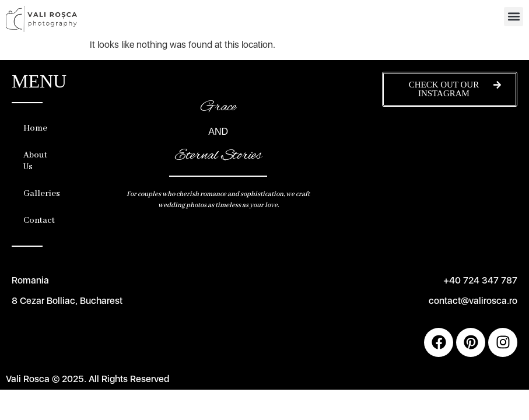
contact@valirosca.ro (473, 301)
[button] (514, 17)
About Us (35, 161)
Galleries (39, 194)
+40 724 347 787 (480, 280)
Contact (39, 220)
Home (35, 128)
